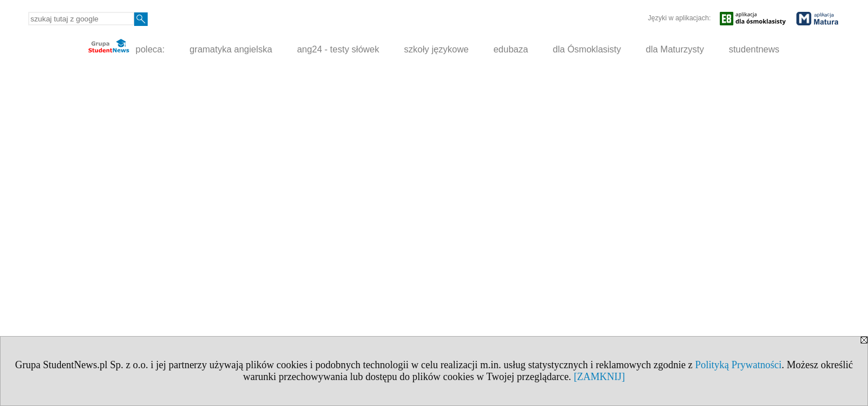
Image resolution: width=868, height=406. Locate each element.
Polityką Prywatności (738, 365)
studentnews (754, 49)
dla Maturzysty (675, 49)
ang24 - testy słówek (338, 49)
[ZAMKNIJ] (599, 377)
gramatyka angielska (231, 49)
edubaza (510, 49)
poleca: (127, 47)
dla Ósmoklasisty (587, 49)
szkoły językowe (437, 49)
